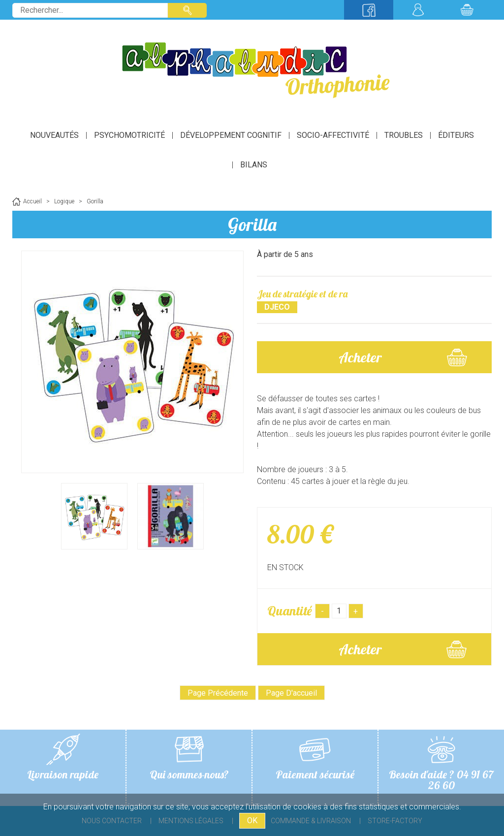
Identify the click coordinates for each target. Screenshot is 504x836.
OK (252, 820)
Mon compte (418, 10)
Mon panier (467, 10)
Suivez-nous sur (369, 10)
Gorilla (252, 224)
